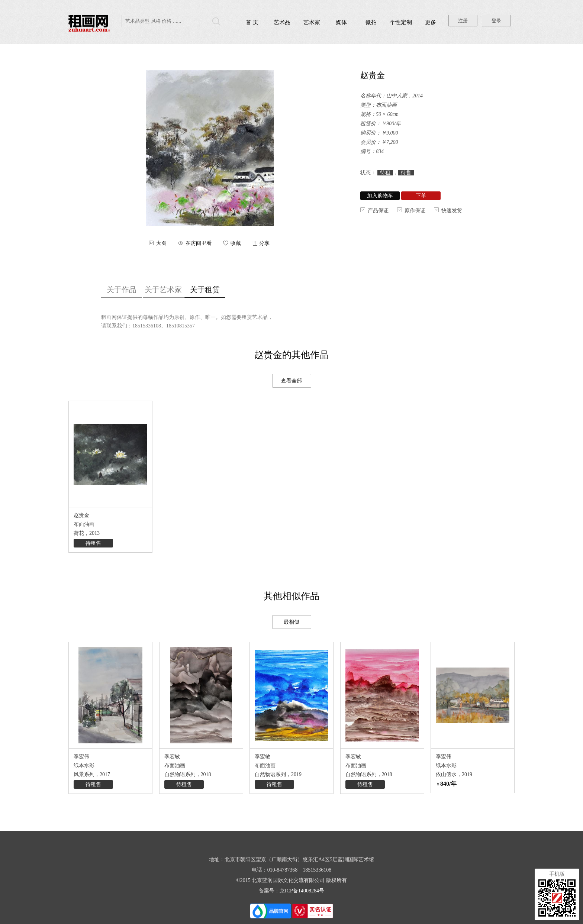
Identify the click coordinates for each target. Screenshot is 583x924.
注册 (463, 21)
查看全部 (291, 381)
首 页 (252, 22)
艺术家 (312, 22)
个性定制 (401, 22)
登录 (496, 21)
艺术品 (282, 22)
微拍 (371, 22)
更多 (431, 22)
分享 (264, 243)
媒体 (341, 22)
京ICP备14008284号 (302, 891)
